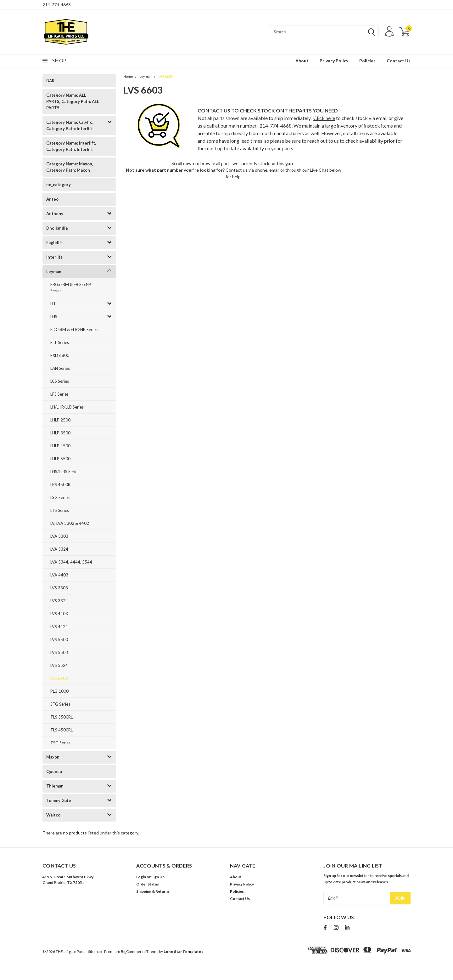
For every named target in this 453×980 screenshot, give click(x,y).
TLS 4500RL (62, 730)
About (302, 61)
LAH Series (60, 368)
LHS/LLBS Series (65, 472)
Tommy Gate (59, 800)
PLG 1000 (59, 691)
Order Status (148, 884)
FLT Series (60, 342)
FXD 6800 (60, 355)
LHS (54, 317)
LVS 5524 (59, 665)
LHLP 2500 (60, 420)
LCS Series (60, 381)
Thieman (55, 786)
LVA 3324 (59, 549)
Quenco (54, 771)
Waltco (53, 815)
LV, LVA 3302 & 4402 (70, 523)
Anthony (55, 214)
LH (53, 304)
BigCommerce (133, 951)
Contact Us (399, 61)
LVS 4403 (59, 614)
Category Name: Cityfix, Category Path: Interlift (70, 125)
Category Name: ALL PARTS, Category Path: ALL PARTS (73, 101)
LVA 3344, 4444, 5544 (71, 562)
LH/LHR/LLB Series (67, 407)
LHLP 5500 (60, 459)
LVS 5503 (59, 652)
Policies (367, 61)
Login (141, 877)
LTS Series (60, 510)
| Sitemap (94, 951)
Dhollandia (57, 228)
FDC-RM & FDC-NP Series (74, 330)
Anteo (52, 199)
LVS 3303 (59, 588)
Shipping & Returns (153, 891)
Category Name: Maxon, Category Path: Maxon (70, 167)
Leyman (54, 272)
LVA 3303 (59, 536)
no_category (59, 185)
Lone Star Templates (183, 951)
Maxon (53, 757)
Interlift (54, 257)
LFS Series (59, 394)
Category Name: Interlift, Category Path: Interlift (71, 146)
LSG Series (60, 497)
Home (128, 77)
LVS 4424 (59, 627)
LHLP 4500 (60, 446)
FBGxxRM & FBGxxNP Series (71, 288)
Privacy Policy (334, 61)
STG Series (60, 704)
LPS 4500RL (61, 484)
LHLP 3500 (60, 433)
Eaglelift (55, 243)
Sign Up (158, 877)
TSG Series (60, 743)
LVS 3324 (59, 601)
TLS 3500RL (62, 717)
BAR (50, 81)
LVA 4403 (59, 575)
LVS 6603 (59, 678)
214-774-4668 (57, 5)
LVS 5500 (59, 639)
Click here (324, 118)
